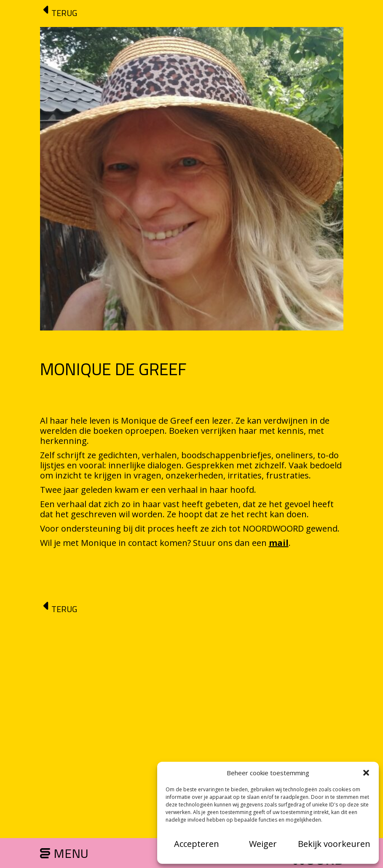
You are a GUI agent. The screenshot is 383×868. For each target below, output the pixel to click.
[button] (366, 773)
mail (279, 543)
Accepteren (197, 844)
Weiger (263, 844)
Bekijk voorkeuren (334, 844)
